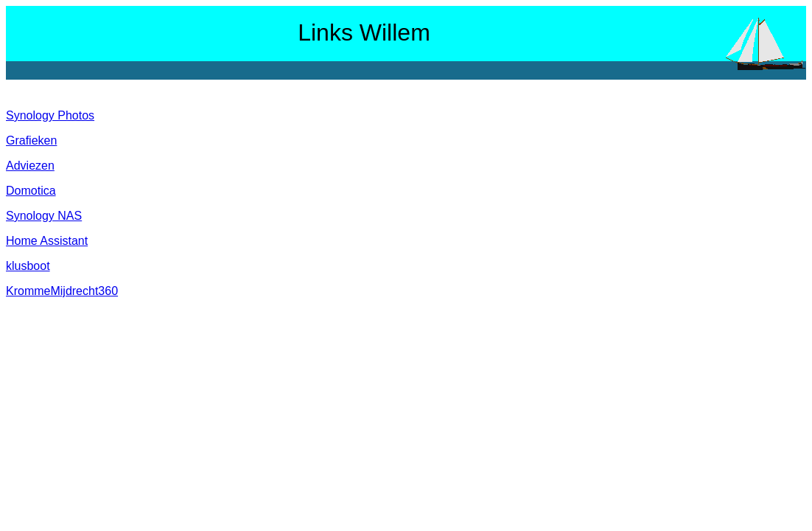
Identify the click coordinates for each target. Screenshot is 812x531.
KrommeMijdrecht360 (62, 291)
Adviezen (30, 166)
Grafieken (31, 140)
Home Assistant (47, 241)
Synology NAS (44, 216)
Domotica (31, 191)
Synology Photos (50, 115)
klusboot (28, 266)
